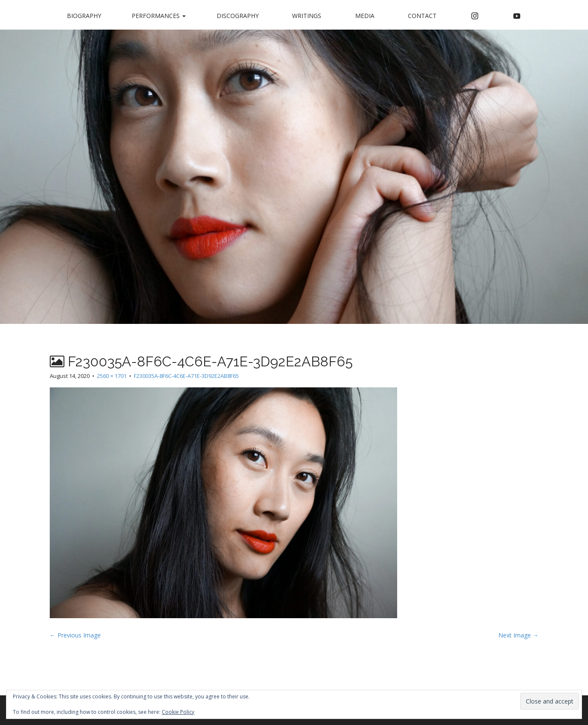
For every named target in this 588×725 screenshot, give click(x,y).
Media (365, 16)
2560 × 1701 (112, 376)
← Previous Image (75, 635)
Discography (238, 16)
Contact (422, 16)
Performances (159, 16)
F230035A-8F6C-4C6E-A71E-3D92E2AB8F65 (186, 376)
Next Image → (519, 635)
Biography (84, 16)
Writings (307, 16)
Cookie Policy (178, 712)
